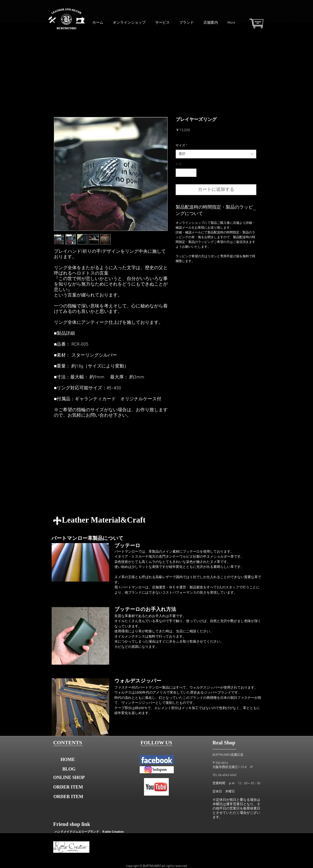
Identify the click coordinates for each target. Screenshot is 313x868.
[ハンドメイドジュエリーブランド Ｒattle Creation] (89, 832)
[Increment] (193, 173)
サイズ (181, 146)
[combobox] (216, 154)
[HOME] (68, 759)
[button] (69, 797)
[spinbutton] (186, 173)
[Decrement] (179, 173)
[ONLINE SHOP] (69, 777)
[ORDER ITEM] (69, 787)
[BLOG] (69, 769)
